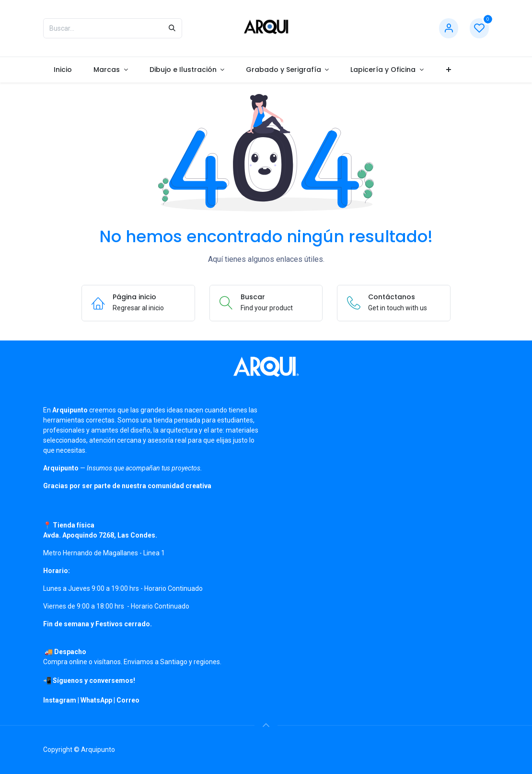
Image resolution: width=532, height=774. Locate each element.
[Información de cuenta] (449, 29)
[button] (266, 725)
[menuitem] (63, 70)
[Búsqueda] (172, 28)
